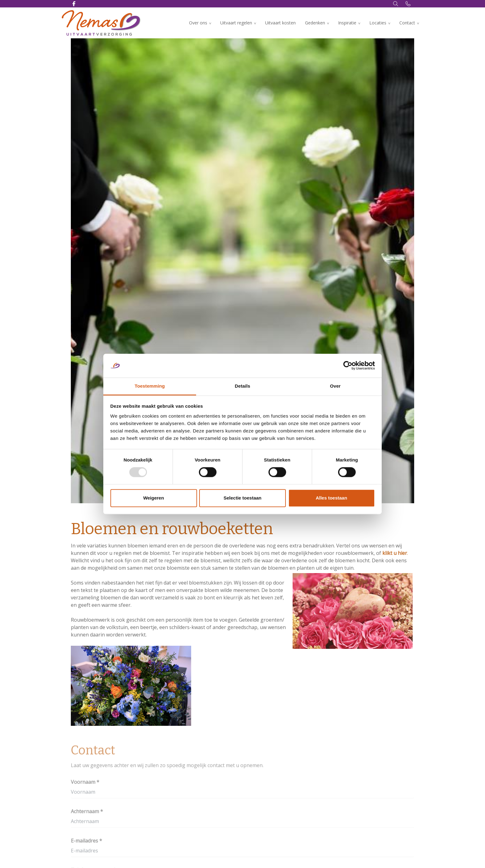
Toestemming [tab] (150, 386)
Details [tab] (242, 386)
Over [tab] (335, 386)
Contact (407, 23)
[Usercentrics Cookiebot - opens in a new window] (348, 366)
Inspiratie (347, 23)
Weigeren (154, 498)
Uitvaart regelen (236, 23)
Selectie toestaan (243, 498)
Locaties (378, 23)
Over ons (198, 23)
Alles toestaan (332, 498)
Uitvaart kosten (280, 23)
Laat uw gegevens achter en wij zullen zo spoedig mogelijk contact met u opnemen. (167, 767)
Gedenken (315, 23)
